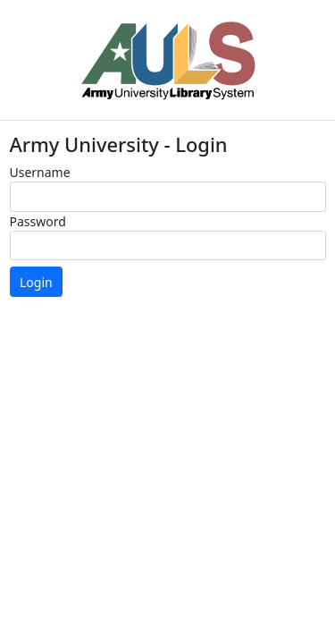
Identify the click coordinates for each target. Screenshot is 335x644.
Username (40, 172)
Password (38, 221)
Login (36, 282)
